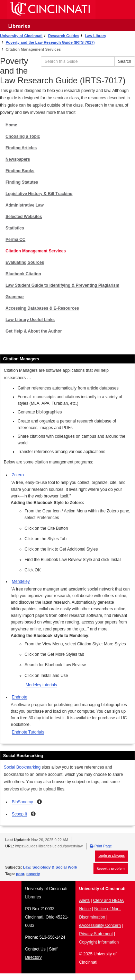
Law (27, 867)
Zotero (18, 475)
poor (20, 874)
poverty (33, 874)
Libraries (19, 26)
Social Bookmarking (22, 767)
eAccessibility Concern (100, 925)
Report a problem (111, 868)
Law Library (96, 36)
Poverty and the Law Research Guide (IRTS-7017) (50, 42)
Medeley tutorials (41, 685)
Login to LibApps (111, 856)
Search (125, 61)
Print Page (101, 846)
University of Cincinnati (21, 36)
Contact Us (35, 949)
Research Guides (64, 36)
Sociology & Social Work (55, 867)
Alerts (84, 901)
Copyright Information (99, 942)
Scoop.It (19, 814)
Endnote (20, 697)
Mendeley (21, 581)
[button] (39, 802)
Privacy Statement (96, 934)
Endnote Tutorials (28, 732)
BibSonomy (22, 802)
